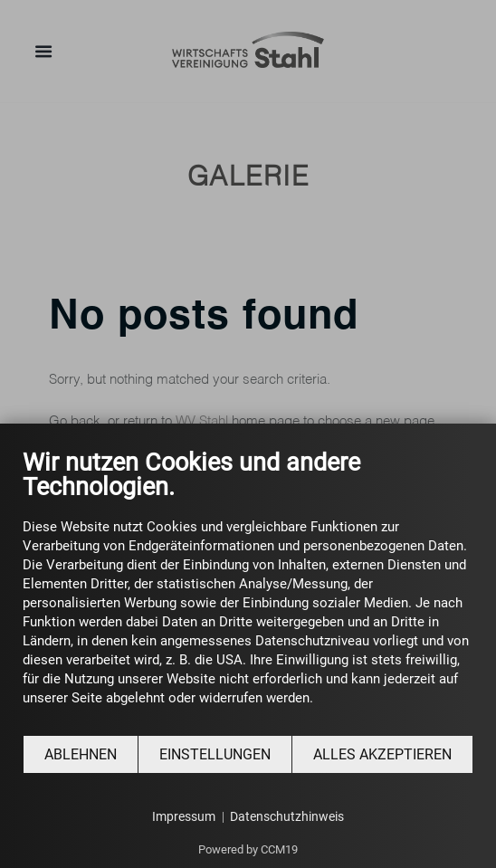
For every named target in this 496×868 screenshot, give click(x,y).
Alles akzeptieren (382, 754)
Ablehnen (81, 754)
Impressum (184, 816)
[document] (248, 591)
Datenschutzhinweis (287, 816)
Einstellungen (215, 754)
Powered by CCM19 (248, 849)
